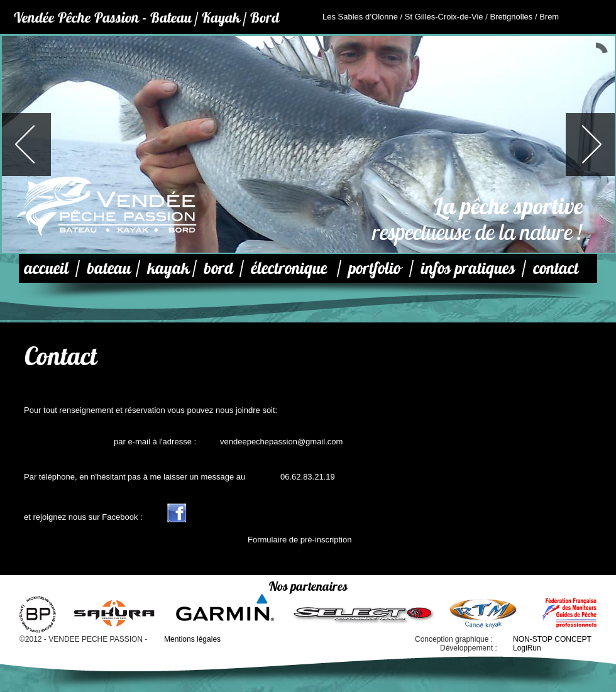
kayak (168, 268)
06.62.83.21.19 (308, 477)
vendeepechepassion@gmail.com (281, 442)
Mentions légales (192, 639)
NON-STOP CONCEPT (552, 639)
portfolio (374, 268)
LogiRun (527, 648)
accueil (46, 268)
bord (218, 268)
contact (556, 268)
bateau (109, 268)
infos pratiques (468, 268)
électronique (289, 268)
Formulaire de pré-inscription (300, 540)
